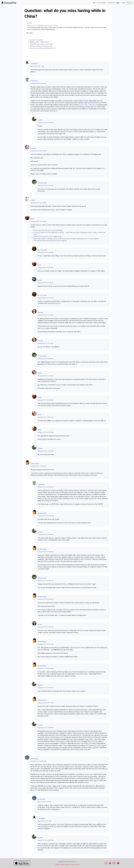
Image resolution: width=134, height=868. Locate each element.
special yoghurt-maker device (88, 105)
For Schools (111, 3)
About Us (68, 865)
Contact (57, 865)
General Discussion (53, 25)
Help (94, 3)
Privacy (73, 865)
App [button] (118, 3)
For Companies (102, 3)
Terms (78, 865)
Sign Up (129, 3)
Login (123, 3)
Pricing (62, 865)
